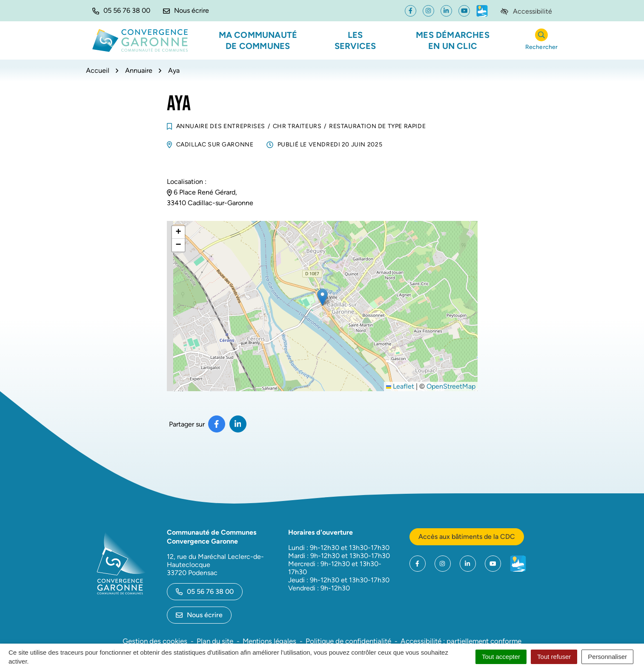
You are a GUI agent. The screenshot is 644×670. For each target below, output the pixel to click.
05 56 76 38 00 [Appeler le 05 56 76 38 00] (205, 591)
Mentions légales (269, 641)
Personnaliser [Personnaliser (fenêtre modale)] (607, 657)
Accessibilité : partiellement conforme (461, 641)
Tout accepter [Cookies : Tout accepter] (501, 657)
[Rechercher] (542, 41)
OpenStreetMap (451, 386)
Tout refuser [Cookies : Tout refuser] (554, 657)
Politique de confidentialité (348, 641)
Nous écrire (199, 615)
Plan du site (215, 641)
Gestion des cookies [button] (155, 641)
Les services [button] (355, 40)
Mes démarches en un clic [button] (453, 40)
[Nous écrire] (186, 11)
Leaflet (400, 386)
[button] (121, 11)
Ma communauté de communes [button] (258, 40)
